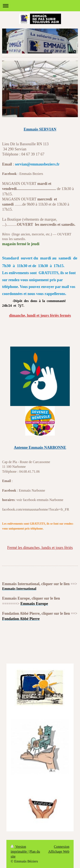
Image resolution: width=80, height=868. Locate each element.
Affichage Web (59, 851)
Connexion (62, 847)
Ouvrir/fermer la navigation (40, 6)
